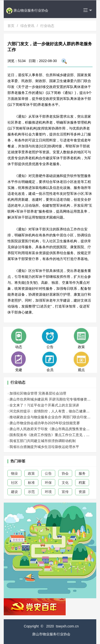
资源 (82, 492)
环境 (48, 492)
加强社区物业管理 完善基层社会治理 (38, 393)
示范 (31, 492)
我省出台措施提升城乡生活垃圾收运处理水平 (44, 447)
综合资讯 (27, 26)
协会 (65, 473)
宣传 (65, 492)
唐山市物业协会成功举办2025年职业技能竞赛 (45, 423)
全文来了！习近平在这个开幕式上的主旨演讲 (44, 405)
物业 (14, 473)
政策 (31, 473)
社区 (14, 483)
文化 (65, 483)
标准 (31, 483)
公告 (48, 473)
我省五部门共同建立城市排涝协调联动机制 (43, 441)
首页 (11, 26)
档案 (82, 483)
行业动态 (47, 26)
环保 (48, 483)
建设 (14, 492)
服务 (82, 473)
